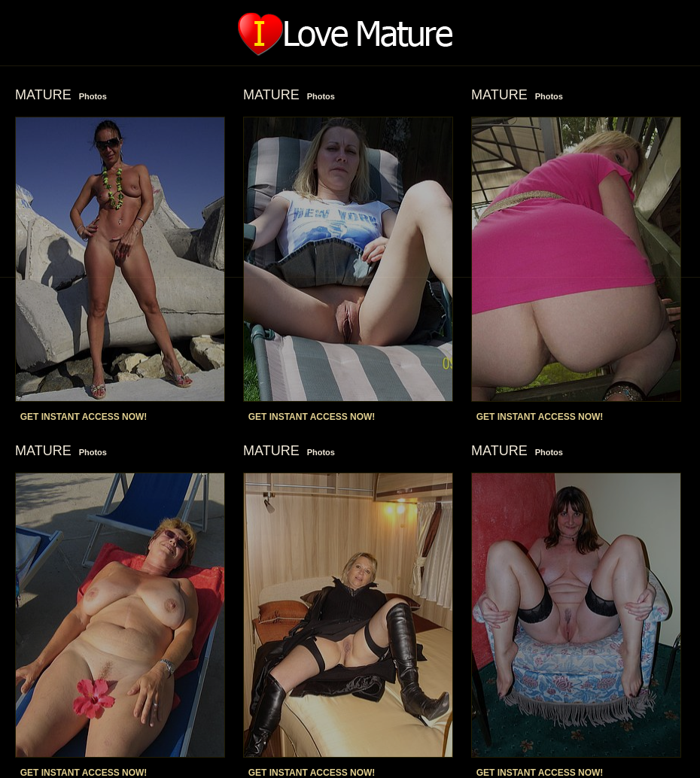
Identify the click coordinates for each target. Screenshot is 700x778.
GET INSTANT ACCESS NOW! (84, 417)
